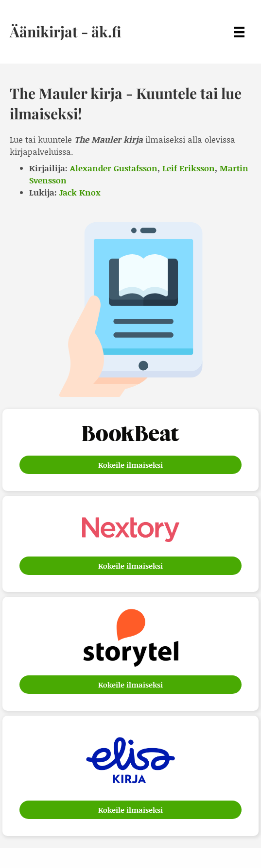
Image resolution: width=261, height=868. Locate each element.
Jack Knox (80, 192)
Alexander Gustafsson (114, 168)
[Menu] (239, 32)
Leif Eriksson (189, 168)
